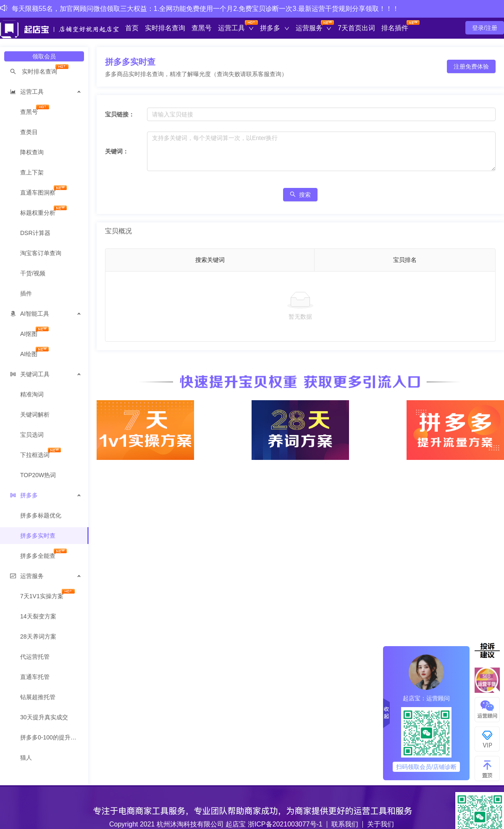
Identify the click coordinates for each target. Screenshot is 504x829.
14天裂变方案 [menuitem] (38, 616)
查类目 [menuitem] (29, 132)
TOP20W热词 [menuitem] (38, 475)
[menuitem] (44, 71)
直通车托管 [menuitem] (35, 677)
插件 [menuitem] (26, 293)
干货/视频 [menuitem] (33, 273)
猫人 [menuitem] (26, 758)
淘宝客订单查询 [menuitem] (41, 253)
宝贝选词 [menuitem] (32, 435)
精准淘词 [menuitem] (32, 394)
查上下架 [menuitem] (32, 172)
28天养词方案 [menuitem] (38, 636)
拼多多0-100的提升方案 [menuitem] (51, 737)
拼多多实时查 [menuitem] (38, 536)
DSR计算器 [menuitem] (35, 233)
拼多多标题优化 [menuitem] (41, 515)
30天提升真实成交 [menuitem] (44, 717)
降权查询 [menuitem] (32, 152)
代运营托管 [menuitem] (35, 657)
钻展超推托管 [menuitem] (38, 697)
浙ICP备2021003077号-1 (285, 824)
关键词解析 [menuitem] (35, 414)
